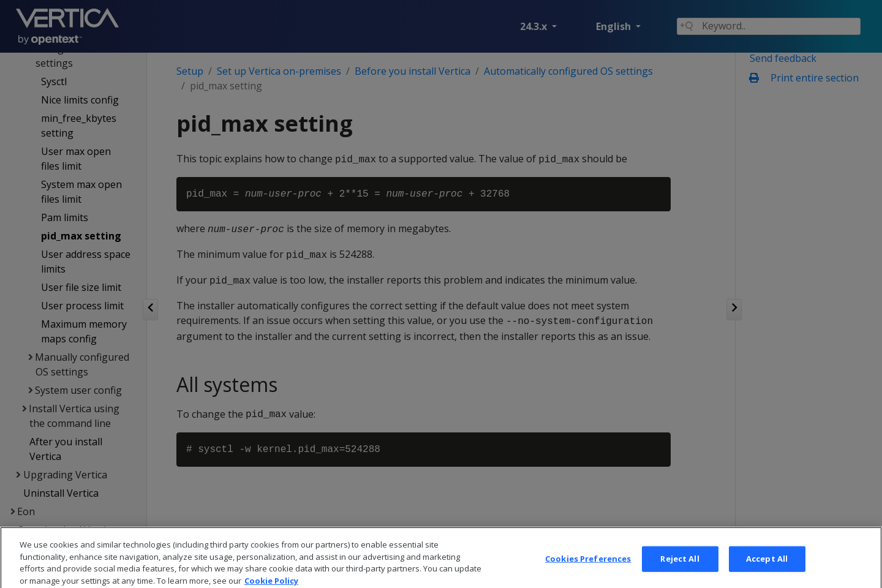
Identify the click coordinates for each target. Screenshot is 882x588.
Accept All (767, 570)
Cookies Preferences (588, 570)
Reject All (680, 570)
